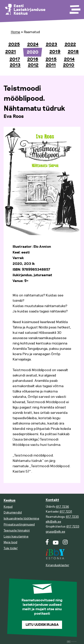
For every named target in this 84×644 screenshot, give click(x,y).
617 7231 (66, 512)
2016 (33, 59)
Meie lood (10, 542)
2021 (11, 52)
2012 (33, 65)
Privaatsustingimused (19, 524)
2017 (15, 59)
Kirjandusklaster (57, 565)
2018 (73, 52)
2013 (15, 65)
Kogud (8, 507)
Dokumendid (13, 512)
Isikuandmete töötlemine (21, 518)
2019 (55, 52)
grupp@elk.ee (55, 532)
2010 (69, 65)
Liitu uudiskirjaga (42, 625)
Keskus (10, 500)
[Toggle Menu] (75, 8)
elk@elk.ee (53, 522)
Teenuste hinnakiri (17, 530)
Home (15, 32)
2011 (51, 65)
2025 (14, 44)
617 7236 (62, 507)
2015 (51, 59)
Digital (72, 642)
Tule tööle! (11, 548)
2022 (70, 44)
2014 (69, 59)
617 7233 (73, 526)
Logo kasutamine (16, 536)
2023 (52, 44)
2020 (33, 52)
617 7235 (72, 517)
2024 (33, 44)
